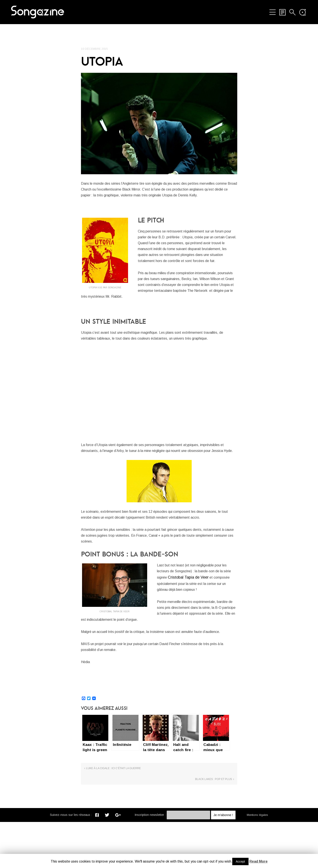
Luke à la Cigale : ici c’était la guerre (114, 825)
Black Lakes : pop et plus (214, 825)
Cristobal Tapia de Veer (199, 618)
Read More (259, 861)
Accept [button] (240, 861)
